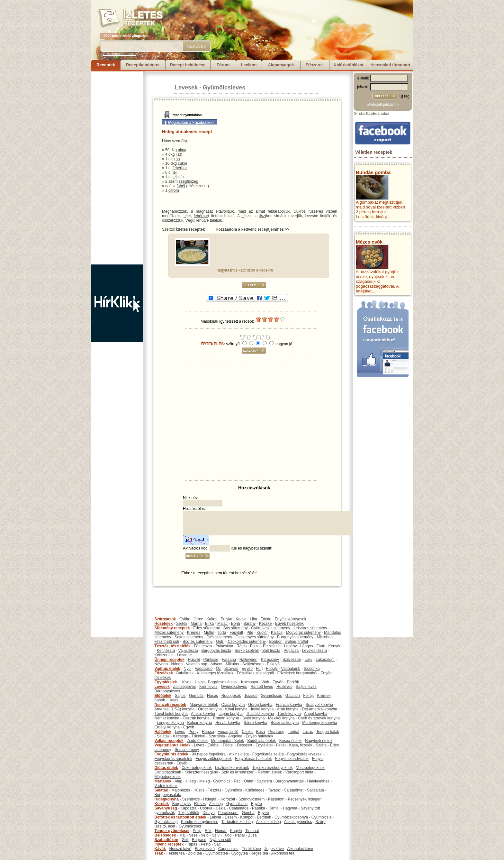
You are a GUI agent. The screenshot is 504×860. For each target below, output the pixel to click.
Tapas (192, 844)
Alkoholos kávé (300, 849)
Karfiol (274, 808)
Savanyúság (166, 808)
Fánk (321, 646)
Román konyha (226, 718)
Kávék (160, 849)
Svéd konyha (253, 718)
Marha (196, 624)
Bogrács (199, 840)
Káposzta (188, 808)
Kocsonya (250, 682)
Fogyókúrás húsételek (173, 759)
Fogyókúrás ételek (171, 754)
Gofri (220, 642)
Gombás (196, 696)
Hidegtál (210, 799)
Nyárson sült (220, 840)
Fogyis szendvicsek (292, 759)
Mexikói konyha (281, 718)
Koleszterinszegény (201, 772)
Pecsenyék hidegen (305, 799)
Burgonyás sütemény (295, 637)
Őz (218, 669)
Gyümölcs (222, 781)
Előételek (163, 696)
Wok (265, 682)
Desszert (244, 745)
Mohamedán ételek (228, 741)
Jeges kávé (274, 849)
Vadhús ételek (167, 669)
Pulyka (227, 619)
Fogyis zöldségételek (214, 759)
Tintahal (252, 831)
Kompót (247, 817)
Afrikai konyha (203, 714)
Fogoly (272, 669)
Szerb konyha (255, 723)
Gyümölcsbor (190, 826)
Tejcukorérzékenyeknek (272, 768)
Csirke (185, 619)
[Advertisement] (117, 168)
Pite (250, 633)
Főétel (228, 745)
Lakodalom (325, 660)
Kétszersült (164, 655)
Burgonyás (181, 804)
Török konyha (289, 714)
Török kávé (251, 849)
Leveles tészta (315, 651)
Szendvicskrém (252, 799)
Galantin (293, 696)
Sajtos (180, 696)
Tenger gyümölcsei (172, 831)
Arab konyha (288, 709)
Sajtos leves (306, 687)
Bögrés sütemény (198, 642)
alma (182, 150)
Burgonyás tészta (216, 651)
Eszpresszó (205, 849)
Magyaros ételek (204, 705)
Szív (216, 835)
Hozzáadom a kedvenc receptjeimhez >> (252, 229)
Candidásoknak (168, 772)
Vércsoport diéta (299, 772)
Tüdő (227, 835)
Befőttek (264, 817)
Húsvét (194, 660)
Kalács (277, 633)
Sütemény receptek (172, 628)
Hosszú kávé (180, 849)
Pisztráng (276, 732)
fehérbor (180, 168)
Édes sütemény (207, 628)
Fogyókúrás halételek (253, 759)
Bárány (249, 624)
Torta (222, 633)
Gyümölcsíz (322, 817)
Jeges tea (260, 853)
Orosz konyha (210, 709)
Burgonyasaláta (168, 795)
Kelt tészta (166, 651)
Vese (193, 835)
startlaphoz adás (371, 114)
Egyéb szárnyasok (291, 619)
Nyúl (187, 669)
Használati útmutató (390, 65)
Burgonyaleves (167, 691)
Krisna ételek (290, 741)
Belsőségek (165, 835)
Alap (178, 781)
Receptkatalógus (143, 65)
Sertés (182, 624)
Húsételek (164, 624)
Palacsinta (224, 646)
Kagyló (236, 831)
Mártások (163, 781)
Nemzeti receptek (171, 705)
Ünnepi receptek (170, 660)
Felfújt (308, 696)
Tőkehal (198, 736)
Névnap (161, 664)
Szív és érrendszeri (238, 772)
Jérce (198, 619)
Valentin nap (197, 664)
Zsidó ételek (197, 741)
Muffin (209, 633)
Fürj (259, 669)
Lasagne (184, 655)
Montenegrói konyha (320, 723)
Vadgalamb (291, 669)
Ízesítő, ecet (165, 826)
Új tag (405, 96)
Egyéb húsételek (289, 624)
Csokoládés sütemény (247, 642)
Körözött (228, 799)
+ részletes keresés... (119, 54)
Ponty (194, 732)
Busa (261, 732)
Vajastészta (188, 651)
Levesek (186, 88)
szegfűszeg (189, 181)
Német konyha (167, 718)
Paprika (259, 808)
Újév (308, 660)
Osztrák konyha (196, 718)
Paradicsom (228, 813)
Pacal (240, 835)
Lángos (306, 646)
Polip (197, 831)
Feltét (281, 745)
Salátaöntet (294, 790)
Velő (205, 835)
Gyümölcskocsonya (291, 817)
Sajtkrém (264, 781)
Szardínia (217, 736)
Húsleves (284, 687)
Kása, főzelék (301, 745)
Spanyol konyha (319, 705)
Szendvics (191, 799)
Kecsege (181, 736)
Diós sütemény (219, 637)
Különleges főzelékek (215, 673)
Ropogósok (231, 696)
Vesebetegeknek (310, 768)
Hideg (191, 781)
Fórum (223, 65)
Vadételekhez (166, 786)
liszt (179, 154)
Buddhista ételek (261, 741)
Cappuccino (228, 849)
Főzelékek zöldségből (255, 673)
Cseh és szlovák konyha (319, 718)
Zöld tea (195, 853)
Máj (182, 835)
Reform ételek (270, 772)
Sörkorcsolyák (247, 651)
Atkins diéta (239, 754)
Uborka (206, 808)
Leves (180, 732)
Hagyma (290, 808)
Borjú (236, 624)
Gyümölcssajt (166, 822)
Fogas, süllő (228, 732)
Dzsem (231, 817)
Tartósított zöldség (237, 822)
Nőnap (177, 664)
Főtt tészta (203, 646)
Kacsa (241, 619)
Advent (216, 664)
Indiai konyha (262, 709)
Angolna (235, 736)
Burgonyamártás (290, 781)
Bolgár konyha (200, 723)
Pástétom (276, 799)
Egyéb (247, 669)
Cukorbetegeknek (197, 768)
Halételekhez (318, 781)
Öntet (249, 781)
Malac (222, 624)
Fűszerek (315, 65)
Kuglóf (262, 633)
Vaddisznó (204, 669)
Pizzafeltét (272, 646)
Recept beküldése (188, 65)
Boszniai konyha (285, 723)
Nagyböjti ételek (319, 741)
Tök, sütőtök (189, 813)
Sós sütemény (236, 628)
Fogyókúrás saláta (268, 754)
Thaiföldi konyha (260, 714)
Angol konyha (316, 714)
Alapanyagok (281, 65)
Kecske (265, 624)
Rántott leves (262, 687)
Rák (208, 831)
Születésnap (253, 664)
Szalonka (312, 669)
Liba (253, 619)
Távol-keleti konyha (171, 714)
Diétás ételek (166, 768)
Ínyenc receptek (169, 844)
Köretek (162, 804)
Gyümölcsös (271, 696)
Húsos (186, 682)
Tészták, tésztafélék (173, 646)
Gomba (248, 813)
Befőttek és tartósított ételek (180, 817)
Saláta (321, 745)
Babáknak (185, 673)
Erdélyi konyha (167, 727)
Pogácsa (291, 651)
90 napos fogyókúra (209, 754)
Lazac (308, 732)
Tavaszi (274, 790)
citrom (174, 190)
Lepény (290, 646)
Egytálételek (166, 682)
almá (260, 211)
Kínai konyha (236, 709)
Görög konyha (260, 705)
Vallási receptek (169, 741)
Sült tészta (271, 651)
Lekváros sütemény (310, 628)
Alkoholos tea (283, 853)
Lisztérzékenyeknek (232, 768)
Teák (159, 853)
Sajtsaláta (315, 790)
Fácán (266, 619)
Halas (200, 682)
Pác (237, 781)
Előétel (214, 745)
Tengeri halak (328, 732)
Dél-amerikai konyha (319, 709)
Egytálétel (264, 745)
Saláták (163, 736)
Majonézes (181, 790)
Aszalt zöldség (268, 822)
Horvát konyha (228, 723)
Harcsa (208, 732)
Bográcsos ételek (223, 682)
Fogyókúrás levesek (304, 754)
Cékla (221, 808)
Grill (185, 840)
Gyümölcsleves (224, 88)
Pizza (255, 646)
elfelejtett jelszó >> (383, 105)
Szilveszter (292, 660)
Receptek (106, 65)
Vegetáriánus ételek (173, 745)
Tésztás (214, 790)
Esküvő (273, 664)
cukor (182, 163)
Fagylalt (236, 633)
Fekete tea (176, 853)
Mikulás (232, 664)
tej (175, 172)
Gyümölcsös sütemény (270, 628)
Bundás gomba (373, 172)
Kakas (212, 619)
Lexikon (249, 65)
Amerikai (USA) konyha (175, 709)
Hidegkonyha (167, 799)
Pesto (206, 844)
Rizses (200, 804)
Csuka (247, 732)
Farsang (229, 660)
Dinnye (208, 813)
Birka (209, 624)
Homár (221, 831)
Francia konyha (289, 705)
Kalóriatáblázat (348, 65)
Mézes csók (369, 242)
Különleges (255, 790)
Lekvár (216, 817)
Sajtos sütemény (189, 637)
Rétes (242, 646)
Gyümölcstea (217, 853)
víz (328, 211)
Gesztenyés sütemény (255, 637)
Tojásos (251, 696)
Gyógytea (240, 853)
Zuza (252, 835)
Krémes (194, 633)
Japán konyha (231, 714)
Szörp (320, 822)
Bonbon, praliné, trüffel (288, 642)
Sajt (217, 844)
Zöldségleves (185, 687)
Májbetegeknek (168, 777)
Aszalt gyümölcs (298, 822)
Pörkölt (293, 682)
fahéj (181, 186)
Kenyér (335, 646)
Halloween (248, 660)
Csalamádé (239, 808)
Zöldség (216, 804)
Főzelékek (164, 673)
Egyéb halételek (260, 736)
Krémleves (208, 687)
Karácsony (270, 660)
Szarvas (231, 669)
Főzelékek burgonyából (297, 673)
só (178, 159)
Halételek (163, 732)
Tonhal (293, 732)
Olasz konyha (233, 705)
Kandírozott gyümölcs (199, 822)
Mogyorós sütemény (303, 633)
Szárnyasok (165, 619)
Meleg (205, 781)
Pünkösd (211, 660)
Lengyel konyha (170, 723)
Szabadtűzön (166, 840)
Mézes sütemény (169, 633)
